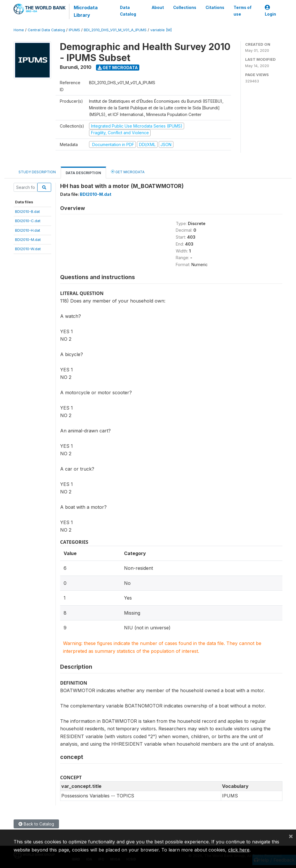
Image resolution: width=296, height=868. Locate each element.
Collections (185, 8)
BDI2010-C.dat (28, 221)
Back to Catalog (36, 824)
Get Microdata (118, 68)
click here (239, 850)
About (158, 8)
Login (270, 11)
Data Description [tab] (83, 173)
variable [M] (161, 30)
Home (19, 30)
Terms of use (243, 11)
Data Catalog (128, 11)
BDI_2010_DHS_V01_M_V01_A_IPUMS (115, 30)
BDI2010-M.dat (28, 239)
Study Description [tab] (37, 172)
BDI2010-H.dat (28, 230)
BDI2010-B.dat (27, 211)
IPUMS (74, 30)
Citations (215, 8)
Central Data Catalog (46, 30)
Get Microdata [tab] (128, 172)
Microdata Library (86, 11)
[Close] (291, 836)
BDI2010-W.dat (28, 249)
